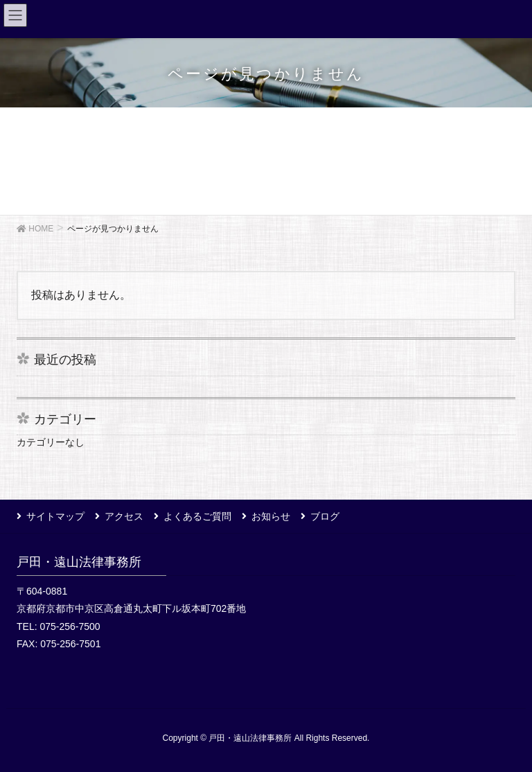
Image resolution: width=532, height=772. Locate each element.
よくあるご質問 (197, 516)
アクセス (124, 516)
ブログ (325, 516)
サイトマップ (55, 516)
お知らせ (271, 516)
